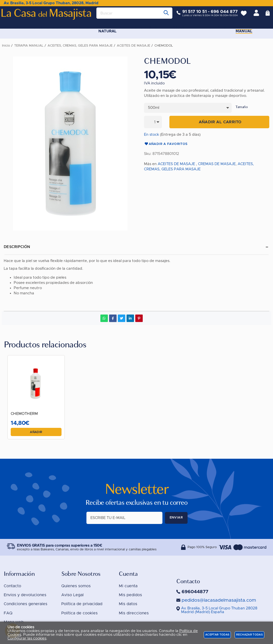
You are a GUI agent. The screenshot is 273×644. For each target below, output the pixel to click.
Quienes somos (76, 586)
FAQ (8, 613)
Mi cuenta (128, 586)
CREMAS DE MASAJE (217, 164)
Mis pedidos (130, 595)
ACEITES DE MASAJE (176, 164)
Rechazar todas (249, 635)
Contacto (12, 586)
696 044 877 (220, 16)
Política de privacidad (82, 604)
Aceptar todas (217, 635)
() (219, 610)
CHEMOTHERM (26, 412)
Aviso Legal (72, 595)
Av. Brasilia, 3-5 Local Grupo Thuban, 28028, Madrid (51, 3)
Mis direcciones (134, 613)
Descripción (17, 247)
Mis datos (128, 604)
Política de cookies (79, 613)
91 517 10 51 (191, 16)
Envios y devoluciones (25, 595)
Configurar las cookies (27, 638)
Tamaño (241, 107)
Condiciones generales (26, 604)
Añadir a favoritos (166, 144)
